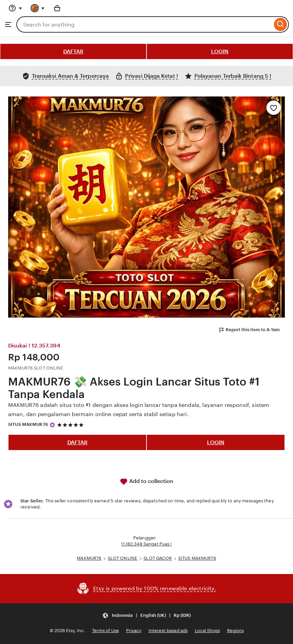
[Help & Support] (15, 8)
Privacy (134, 631)
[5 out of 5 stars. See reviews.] (71, 425)
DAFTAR (73, 51)
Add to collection (146, 482)
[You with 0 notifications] (38, 8)
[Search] (281, 24)
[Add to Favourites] (274, 108)
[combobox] (144, 24)
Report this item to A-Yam (249, 330)
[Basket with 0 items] (57, 8)
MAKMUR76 (89, 558)
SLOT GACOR (158, 558)
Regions (235, 631)
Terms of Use (106, 631)
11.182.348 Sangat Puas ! (146, 544)
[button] (146, 616)
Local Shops (207, 631)
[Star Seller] (52, 425)
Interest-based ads (168, 631)
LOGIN (220, 51)
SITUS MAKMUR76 (28, 424)
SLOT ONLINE (123, 558)
